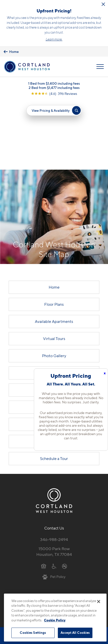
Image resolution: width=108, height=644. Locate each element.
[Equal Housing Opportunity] (44, 496)
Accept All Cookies (75, 633)
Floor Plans (54, 235)
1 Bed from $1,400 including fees (54, 83)
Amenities (54, 303)
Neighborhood (54, 338)
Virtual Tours (54, 269)
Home (54, 218)
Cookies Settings (33, 633)
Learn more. (54, 39)
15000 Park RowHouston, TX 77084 (54, 482)
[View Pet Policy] (54, 507)
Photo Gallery (54, 286)
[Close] (99, 602)
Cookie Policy (55, 620)
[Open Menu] (100, 67)
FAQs (54, 355)
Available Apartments (54, 252)
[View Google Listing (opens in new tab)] (54, 94)
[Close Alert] (103, 4)
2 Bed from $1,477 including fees (54, 88)
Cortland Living (54, 321)
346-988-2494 (54, 470)
